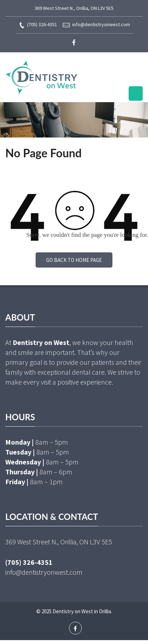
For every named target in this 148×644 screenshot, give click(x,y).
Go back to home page (74, 260)
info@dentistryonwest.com (96, 25)
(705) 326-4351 (38, 25)
